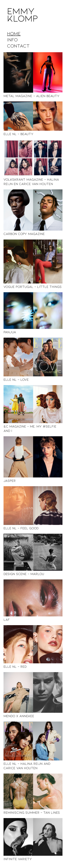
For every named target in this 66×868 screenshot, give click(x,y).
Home (14, 33)
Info (12, 39)
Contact (18, 46)
